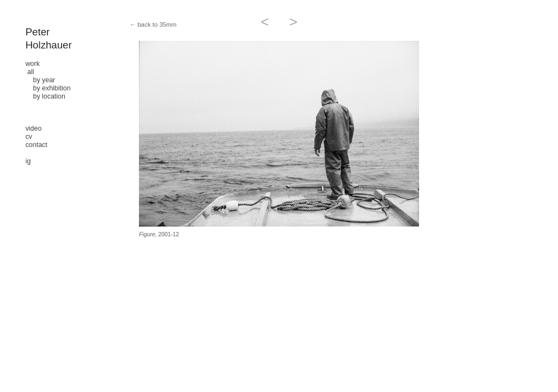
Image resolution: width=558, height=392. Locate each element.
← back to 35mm (153, 24)
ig (28, 161)
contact (37, 145)
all (31, 72)
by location (46, 96)
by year (41, 80)
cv (29, 137)
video (34, 128)
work (33, 64)
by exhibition (48, 88)
